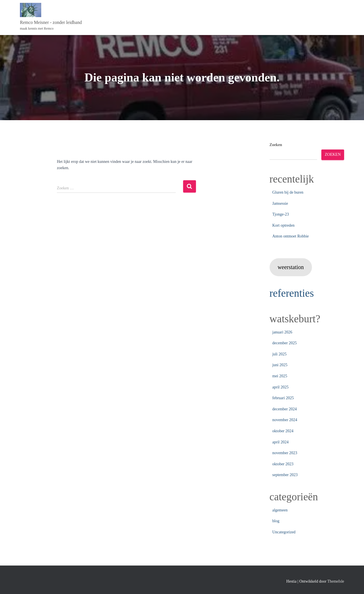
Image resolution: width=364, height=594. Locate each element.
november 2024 (285, 420)
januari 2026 (282, 332)
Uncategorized (284, 532)
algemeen (280, 510)
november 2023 (285, 453)
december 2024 (285, 409)
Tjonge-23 (281, 214)
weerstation (291, 267)
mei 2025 (280, 376)
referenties (292, 293)
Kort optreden (284, 225)
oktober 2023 (283, 464)
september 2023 (285, 475)
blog (276, 521)
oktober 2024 (283, 431)
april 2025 (281, 387)
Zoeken (276, 145)
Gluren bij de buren (288, 192)
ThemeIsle (336, 581)
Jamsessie (280, 203)
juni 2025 (280, 365)
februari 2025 (283, 398)
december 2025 (285, 343)
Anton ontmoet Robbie (291, 236)
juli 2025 (280, 354)
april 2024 (281, 442)
